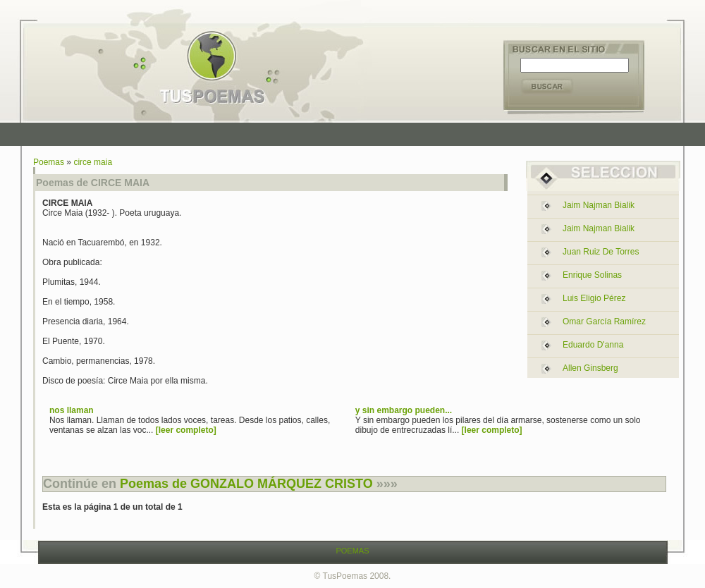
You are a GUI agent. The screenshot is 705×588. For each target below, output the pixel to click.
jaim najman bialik (599, 205)
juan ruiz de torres (601, 252)
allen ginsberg (590, 368)
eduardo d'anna (593, 345)
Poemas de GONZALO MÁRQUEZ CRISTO (246, 484)
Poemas (49, 162)
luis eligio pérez (594, 298)
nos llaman (72, 410)
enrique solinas (592, 275)
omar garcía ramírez (604, 321)
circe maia (93, 162)
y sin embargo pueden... (404, 410)
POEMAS (352, 551)
